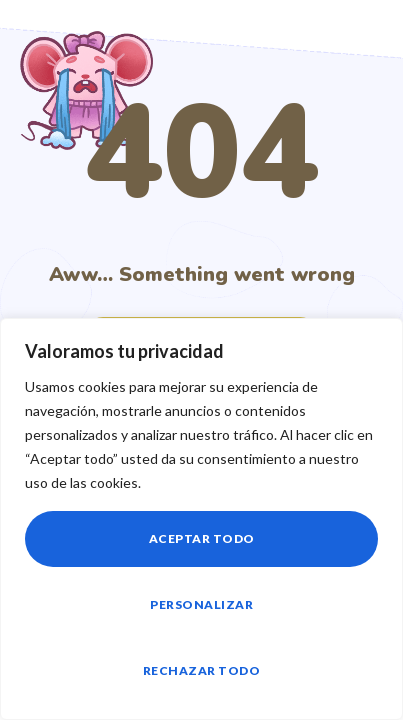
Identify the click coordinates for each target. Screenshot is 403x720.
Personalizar (201, 604)
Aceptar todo (202, 538)
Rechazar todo (202, 670)
